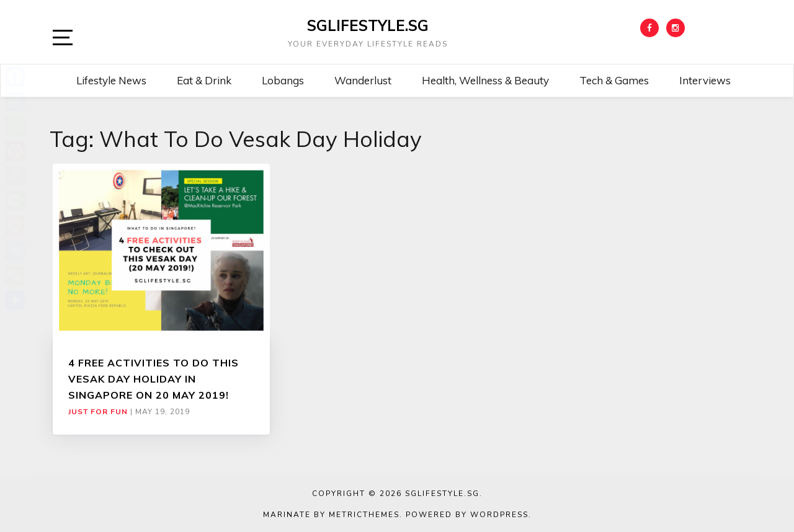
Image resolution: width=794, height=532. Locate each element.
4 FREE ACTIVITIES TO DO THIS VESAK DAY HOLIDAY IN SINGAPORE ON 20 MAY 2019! (154, 379)
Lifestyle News (111, 80)
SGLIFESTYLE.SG (368, 25)
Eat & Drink (204, 80)
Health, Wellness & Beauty (485, 80)
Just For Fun (98, 412)
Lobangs (283, 80)
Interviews (705, 80)
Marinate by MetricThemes (331, 515)
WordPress (499, 515)
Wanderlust (363, 80)
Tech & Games (614, 80)
